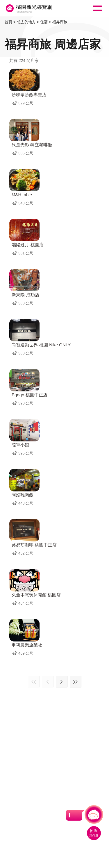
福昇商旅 (60, 22)
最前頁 (34, 682)
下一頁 (62, 682)
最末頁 (76, 682)
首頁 (8, 22)
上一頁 (48, 682)
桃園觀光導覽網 (28, 8)
